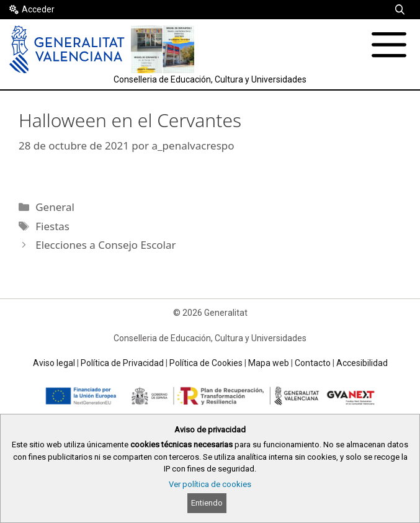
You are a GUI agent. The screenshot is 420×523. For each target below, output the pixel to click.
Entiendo (207, 503)
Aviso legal (54, 363)
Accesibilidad (362, 363)
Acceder (38, 9)
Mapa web (269, 363)
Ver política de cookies (210, 484)
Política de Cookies (206, 363)
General (55, 207)
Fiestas (52, 226)
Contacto (313, 363)
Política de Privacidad (122, 363)
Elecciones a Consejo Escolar (105, 245)
